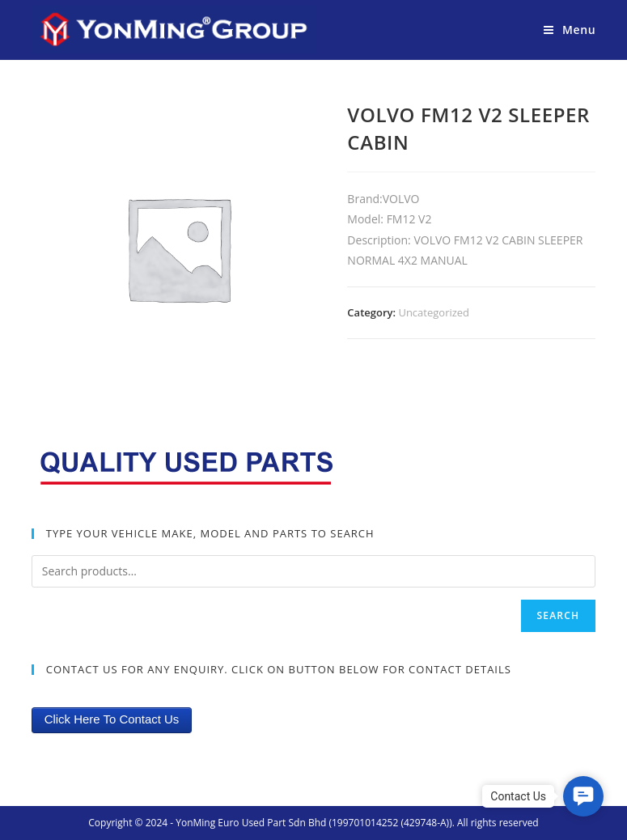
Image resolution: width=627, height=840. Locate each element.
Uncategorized (434, 312)
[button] (583, 796)
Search (559, 615)
